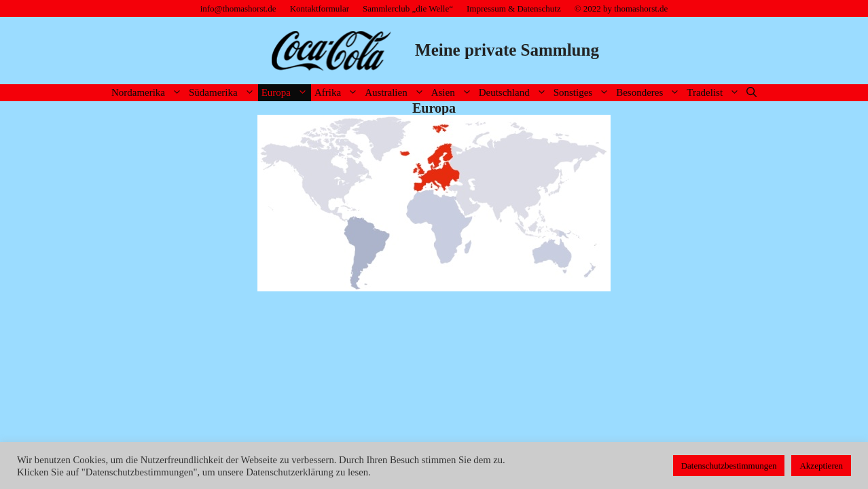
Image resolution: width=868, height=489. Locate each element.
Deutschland (514, 93)
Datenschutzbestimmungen (729, 466)
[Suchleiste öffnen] (752, 93)
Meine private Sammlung (507, 50)
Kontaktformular (320, 8)
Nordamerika (148, 93)
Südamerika (223, 93)
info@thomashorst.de (238, 8)
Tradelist (715, 93)
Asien (453, 93)
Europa (286, 93)
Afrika (338, 93)
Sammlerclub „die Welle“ (408, 8)
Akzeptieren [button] (821, 466)
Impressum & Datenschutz (514, 8)
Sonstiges (583, 93)
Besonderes (650, 93)
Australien (396, 93)
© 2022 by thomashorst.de (621, 8)
